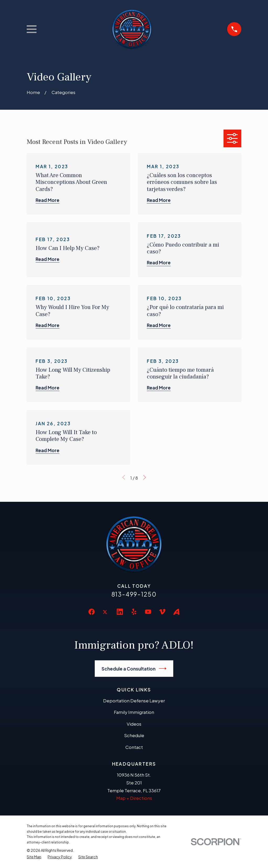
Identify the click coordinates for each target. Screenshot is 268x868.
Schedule (134, 735)
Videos (134, 724)
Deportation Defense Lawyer (134, 701)
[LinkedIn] (120, 612)
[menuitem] (34, 857)
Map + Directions (134, 798)
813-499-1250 (134, 594)
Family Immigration (134, 712)
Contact (134, 747)
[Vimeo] (162, 612)
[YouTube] (148, 612)
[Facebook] (92, 612)
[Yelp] (134, 612)
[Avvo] (176, 612)
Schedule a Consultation (134, 669)
